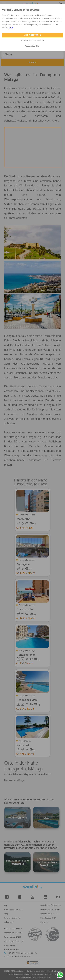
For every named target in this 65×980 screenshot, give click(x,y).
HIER (11, 28)
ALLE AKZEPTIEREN (33, 35)
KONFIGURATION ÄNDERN (32, 40)
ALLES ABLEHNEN (32, 46)
